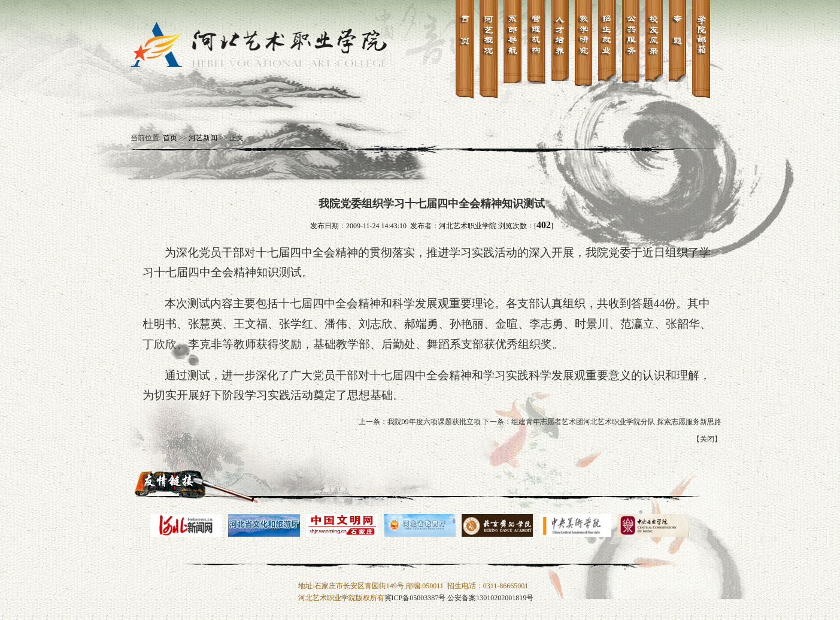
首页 (170, 138)
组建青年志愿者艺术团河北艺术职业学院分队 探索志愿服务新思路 (616, 422)
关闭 (707, 439)
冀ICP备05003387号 (415, 598)
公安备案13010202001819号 (490, 598)
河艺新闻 (203, 138)
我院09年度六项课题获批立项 (434, 422)
